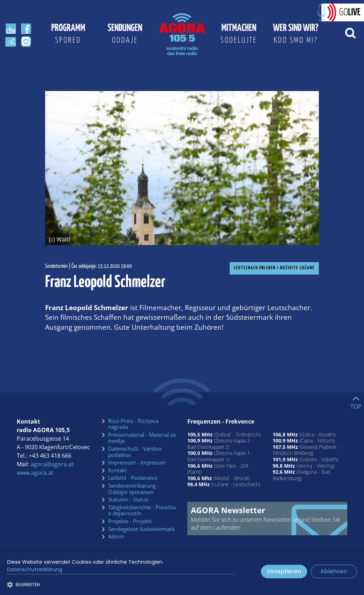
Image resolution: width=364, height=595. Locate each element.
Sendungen (125, 35)
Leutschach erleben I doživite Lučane (274, 268)
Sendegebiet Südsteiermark (141, 529)
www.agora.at (35, 473)
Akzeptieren (284, 571)
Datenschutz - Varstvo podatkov (135, 452)
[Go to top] (356, 401)
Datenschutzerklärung (35, 569)
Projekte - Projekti (130, 521)
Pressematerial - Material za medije (142, 438)
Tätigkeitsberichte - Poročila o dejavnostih (142, 511)
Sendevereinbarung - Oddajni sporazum (133, 489)
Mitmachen (239, 35)
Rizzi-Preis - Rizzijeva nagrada (133, 424)
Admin (116, 537)
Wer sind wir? (296, 35)
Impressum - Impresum (137, 463)
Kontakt (117, 471)
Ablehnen (334, 571)
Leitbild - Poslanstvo (133, 478)
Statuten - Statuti (128, 500)
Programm (68, 35)
